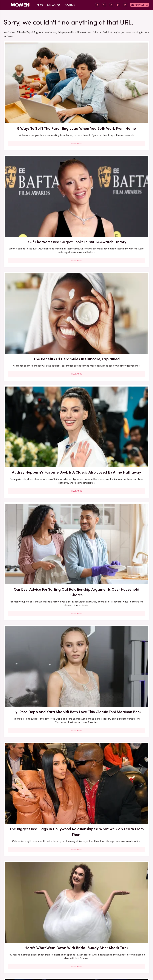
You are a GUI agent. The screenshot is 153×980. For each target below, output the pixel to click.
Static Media (59, 930)
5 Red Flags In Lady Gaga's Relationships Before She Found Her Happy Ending (76, 602)
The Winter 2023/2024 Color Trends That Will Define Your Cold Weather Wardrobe (27, 602)
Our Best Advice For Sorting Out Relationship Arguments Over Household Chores (76, 166)
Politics (70, 5)
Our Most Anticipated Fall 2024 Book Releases (27, 340)
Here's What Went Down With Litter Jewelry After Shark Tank (27, 510)
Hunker (37, 948)
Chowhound (24, 944)
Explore (52, 944)
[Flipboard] (118, 5)
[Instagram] (111, 5)
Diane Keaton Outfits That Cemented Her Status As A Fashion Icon (27, 774)
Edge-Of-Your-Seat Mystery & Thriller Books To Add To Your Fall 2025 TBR (126, 860)
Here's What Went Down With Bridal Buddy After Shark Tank (76, 255)
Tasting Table (83, 951)
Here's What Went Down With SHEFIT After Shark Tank (27, 685)
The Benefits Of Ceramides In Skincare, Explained (126, 78)
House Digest (22, 948)
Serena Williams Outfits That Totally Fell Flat (126, 685)
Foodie (63, 944)
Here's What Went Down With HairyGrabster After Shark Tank (126, 255)
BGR (12, 944)
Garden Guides (96, 944)
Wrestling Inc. (82, 955)
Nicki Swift (113, 948)
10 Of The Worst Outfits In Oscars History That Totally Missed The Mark (76, 860)
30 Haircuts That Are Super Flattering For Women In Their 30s (27, 426)
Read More (27, 115)
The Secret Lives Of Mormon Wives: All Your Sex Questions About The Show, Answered (76, 513)
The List (118, 951)
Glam (110, 944)
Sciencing (32, 951)
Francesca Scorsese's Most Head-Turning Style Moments (126, 426)
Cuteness (39, 944)
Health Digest (135, 944)
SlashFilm (46, 951)
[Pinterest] (104, 5)
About (66, 924)
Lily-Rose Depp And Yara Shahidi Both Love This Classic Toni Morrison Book (126, 163)
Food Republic (77, 944)
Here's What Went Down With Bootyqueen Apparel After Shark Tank (76, 343)
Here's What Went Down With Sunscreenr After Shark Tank (126, 340)
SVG (71, 951)
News (40, 5)
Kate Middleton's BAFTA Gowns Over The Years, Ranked (76, 771)
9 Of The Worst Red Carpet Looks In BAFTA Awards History (76, 78)
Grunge (121, 944)
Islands (48, 948)
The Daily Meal (102, 951)
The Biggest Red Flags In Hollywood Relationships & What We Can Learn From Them (27, 258)
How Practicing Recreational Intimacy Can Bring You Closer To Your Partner (76, 688)
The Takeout (132, 951)
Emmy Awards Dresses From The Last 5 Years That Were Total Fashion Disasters (126, 774)
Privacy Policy (82, 924)
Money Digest (97, 948)
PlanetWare (17, 951)
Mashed (82, 948)
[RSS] (125, 5)
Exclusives (54, 5)
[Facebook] (97, 5)
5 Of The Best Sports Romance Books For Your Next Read (126, 507)
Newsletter (140, 5)
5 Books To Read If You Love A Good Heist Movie (76, 426)
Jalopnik (59, 948)
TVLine (68, 955)
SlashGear (60, 951)
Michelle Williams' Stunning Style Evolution (27, 858)
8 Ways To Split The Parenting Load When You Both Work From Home (27, 81)
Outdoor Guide (130, 948)
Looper (70, 948)
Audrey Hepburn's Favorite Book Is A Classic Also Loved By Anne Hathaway (27, 163)
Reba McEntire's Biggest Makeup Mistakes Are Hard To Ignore (126, 602)
